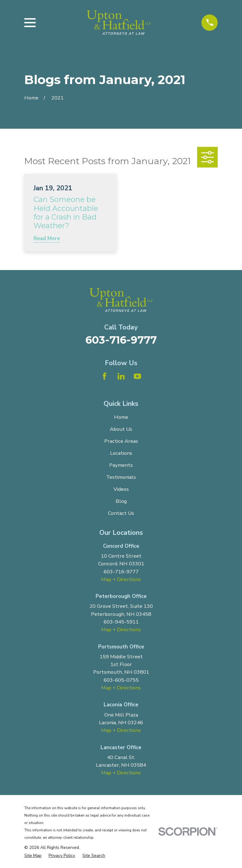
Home (121, 417)
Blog (121, 501)
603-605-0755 (121, 680)
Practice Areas (121, 441)
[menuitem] (33, 856)
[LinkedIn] (121, 376)
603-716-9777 (121, 340)
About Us (121, 429)
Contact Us (121, 513)
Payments (121, 465)
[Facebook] (105, 376)
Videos (121, 489)
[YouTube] (137, 376)
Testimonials (121, 477)
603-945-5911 (121, 622)
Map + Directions (121, 579)
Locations (121, 453)
